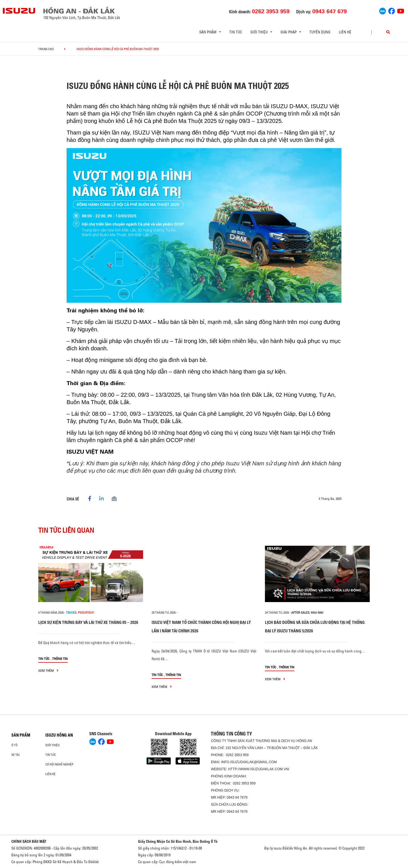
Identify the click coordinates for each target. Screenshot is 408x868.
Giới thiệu (53, 745)
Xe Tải (15, 755)
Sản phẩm (21, 735)
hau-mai (317, 613)
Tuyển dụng (320, 32)
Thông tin (60, 659)
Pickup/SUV (86, 613)
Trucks (71, 613)
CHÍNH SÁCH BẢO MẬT (29, 841)
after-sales (300, 613)
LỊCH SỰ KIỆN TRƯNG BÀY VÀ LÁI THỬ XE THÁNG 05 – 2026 (88, 622)
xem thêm (48, 670)
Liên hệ (345, 32)
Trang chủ (46, 49)
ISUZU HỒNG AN (59, 735)
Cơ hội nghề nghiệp (59, 764)
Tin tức (236, 32)
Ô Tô (14, 745)
